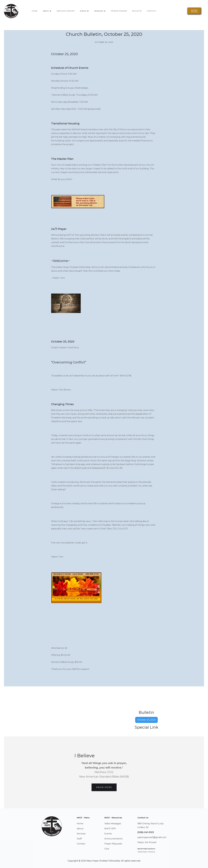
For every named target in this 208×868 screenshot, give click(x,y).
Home (80, 824)
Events (108, 834)
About (80, 829)
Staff (79, 839)
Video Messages (113, 824)
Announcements (113, 839)
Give (107, 849)
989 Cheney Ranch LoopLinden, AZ (150, 825)
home (35, 11)
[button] (47, 11)
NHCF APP (110, 829)
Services (81, 834)
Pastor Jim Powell (147, 842)
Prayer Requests (113, 844)
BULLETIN (137, 11)
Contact (152, 11)
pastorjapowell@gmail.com (152, 837)
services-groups (66, 11)
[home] (11, 11)
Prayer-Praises (119, 11)
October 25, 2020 (146, 720)
